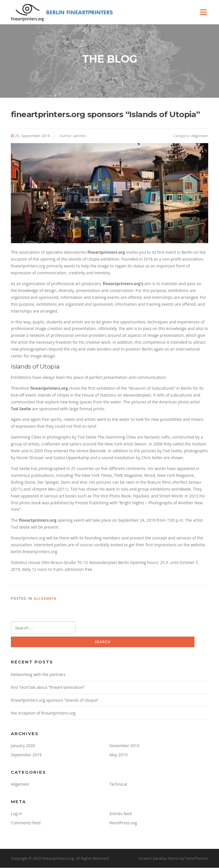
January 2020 (23, 746)
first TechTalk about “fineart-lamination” (48, 688)
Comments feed (26, 823)
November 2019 (124, 746)
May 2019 (118, 755)
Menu (203, 12)
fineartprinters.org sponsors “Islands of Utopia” (55, 701)
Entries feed (121, 814)
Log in (16, 814)
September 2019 (26, 755)
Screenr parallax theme (159, 859)
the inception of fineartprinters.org (43, 714)
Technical (118, 785)
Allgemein (200, 136)
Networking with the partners (38, 675)
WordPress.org (123, 823)
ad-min (80, 136)
